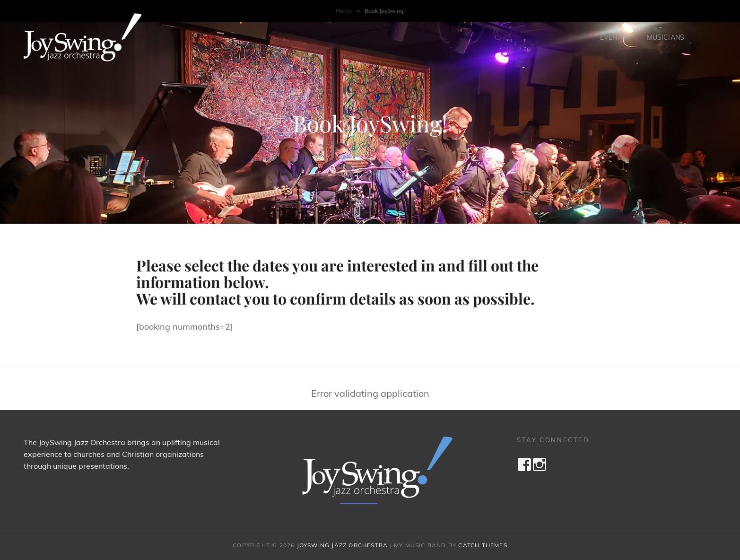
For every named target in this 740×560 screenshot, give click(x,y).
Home (344, 11)
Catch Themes (483, 545)
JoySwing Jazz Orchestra (343, 545)
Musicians (666, 37)
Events (613, 37)
